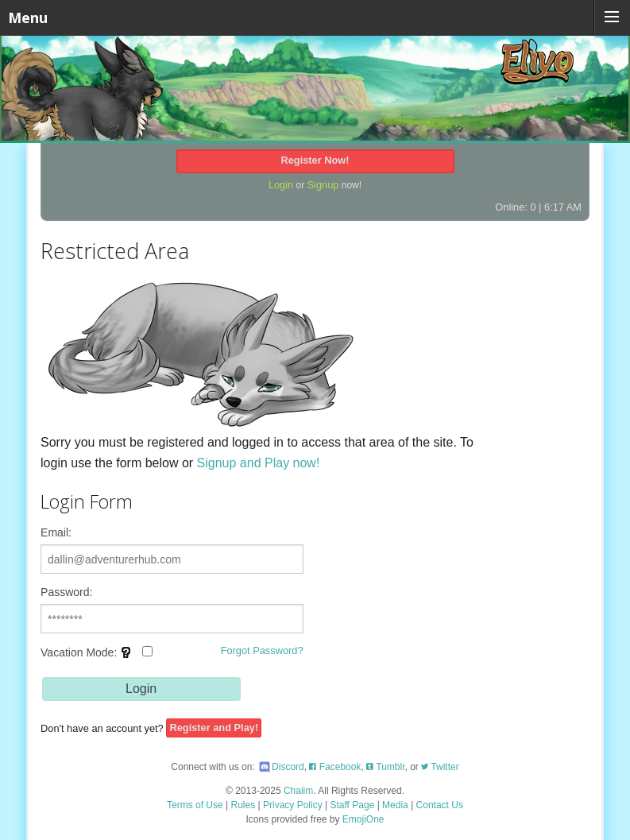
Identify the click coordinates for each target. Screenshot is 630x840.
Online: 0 (515, 207)
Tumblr (385, 767)
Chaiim (298, 791)
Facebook (335, 767)
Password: (66, 592)
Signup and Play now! (259, 463)
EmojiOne (363, 819)
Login (281, 185)
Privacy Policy (293, 805)
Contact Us (440, 805)
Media (395, 805)
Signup (323, 185)
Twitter (440, 767)
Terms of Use (195, 805)
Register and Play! (214, 728)
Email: (56, 532)
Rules (243, 805)
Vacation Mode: (97, 658)
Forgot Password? (262, 650)
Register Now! (315, 160)
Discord (281, 767)
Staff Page (352, 805)
